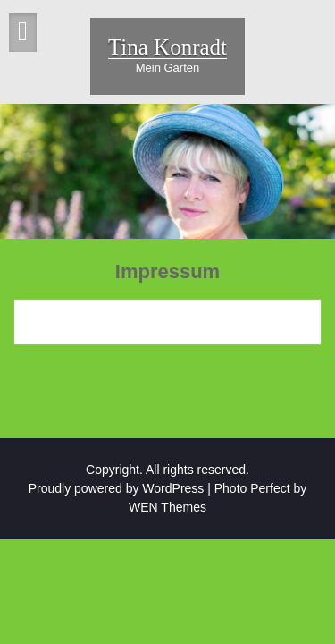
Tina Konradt (167, 47)
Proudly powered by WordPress (117, 488)
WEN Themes (167, 507)
